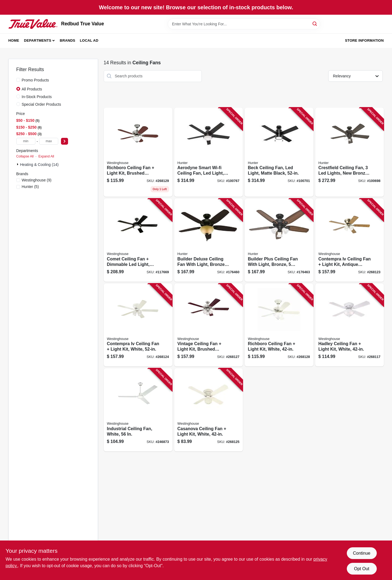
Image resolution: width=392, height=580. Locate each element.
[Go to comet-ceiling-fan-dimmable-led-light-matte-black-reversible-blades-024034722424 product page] (138, 240)
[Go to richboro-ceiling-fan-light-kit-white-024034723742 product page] (279, 325)
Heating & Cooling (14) (39, 165)
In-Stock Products (37, 97)
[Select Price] (65, 141)
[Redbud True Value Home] (33, 24)
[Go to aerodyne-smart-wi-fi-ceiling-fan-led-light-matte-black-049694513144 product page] (209, 152)
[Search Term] (244, 24)
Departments (38, 40)
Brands (68, 40)
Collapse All (25, 156)
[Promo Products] (18, 80)
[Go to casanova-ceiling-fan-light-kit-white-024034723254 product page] (209, 410)
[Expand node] (18, 164)
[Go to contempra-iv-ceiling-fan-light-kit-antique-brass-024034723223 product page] (350, 240)
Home (14, 40)
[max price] (49, 141)
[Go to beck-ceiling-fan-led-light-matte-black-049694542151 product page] (279, 152)
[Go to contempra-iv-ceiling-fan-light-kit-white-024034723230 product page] (138, 325)
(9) (37, 180)
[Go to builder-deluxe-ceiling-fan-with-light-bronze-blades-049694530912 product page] (209, 240)
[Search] (315, 24)
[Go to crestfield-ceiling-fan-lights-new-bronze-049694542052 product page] (350, 152)
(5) (30, 187)
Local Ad (89, 40)
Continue (362, 553)
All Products (32, 89)
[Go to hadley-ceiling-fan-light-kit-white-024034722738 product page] (350, 325)
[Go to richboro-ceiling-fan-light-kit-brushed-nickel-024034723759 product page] (138, 152)
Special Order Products (42, 104)
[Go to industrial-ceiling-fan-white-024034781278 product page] (138, 410)
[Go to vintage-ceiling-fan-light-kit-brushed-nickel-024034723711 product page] (209, 325)
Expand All (46, 156)
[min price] (26, 141)
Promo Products (35, 80)
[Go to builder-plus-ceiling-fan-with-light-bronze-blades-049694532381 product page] (279, 240)
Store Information (364, 40)
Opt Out (362, 569)
